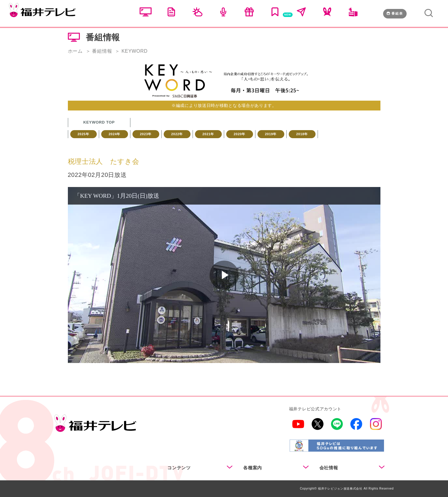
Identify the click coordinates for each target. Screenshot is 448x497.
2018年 (302, 134)
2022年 (177, 134)
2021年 (208, 134)
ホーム (75, 51)
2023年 (146, 134)
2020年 (239, 134)
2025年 (83, 134)
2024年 (114, 134)
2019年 (271, 134)
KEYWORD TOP (99, 122)
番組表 (395, 13)
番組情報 (102, 51)
